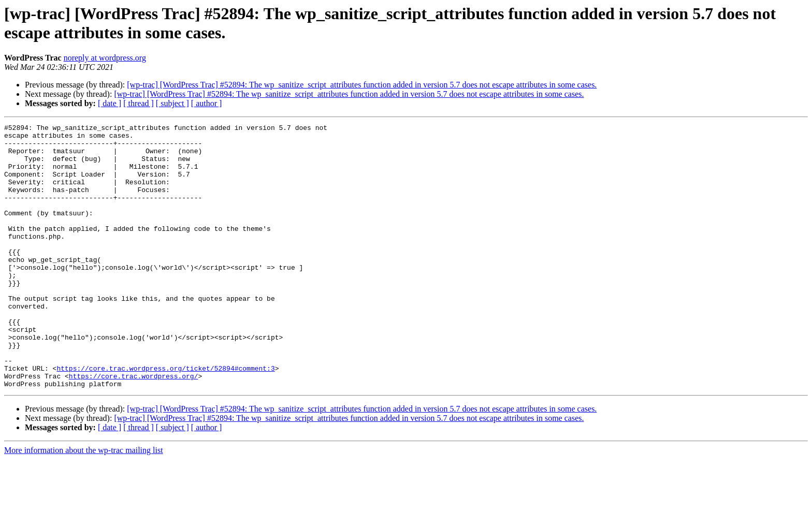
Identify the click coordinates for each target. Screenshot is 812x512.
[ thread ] (139, 103)
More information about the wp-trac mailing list (84, 503)
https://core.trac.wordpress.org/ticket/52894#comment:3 (165, 418)
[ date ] (110, 103)
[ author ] (207, 103)
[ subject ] (172, 103)
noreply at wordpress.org (105, 58)
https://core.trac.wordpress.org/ (134, 427)
